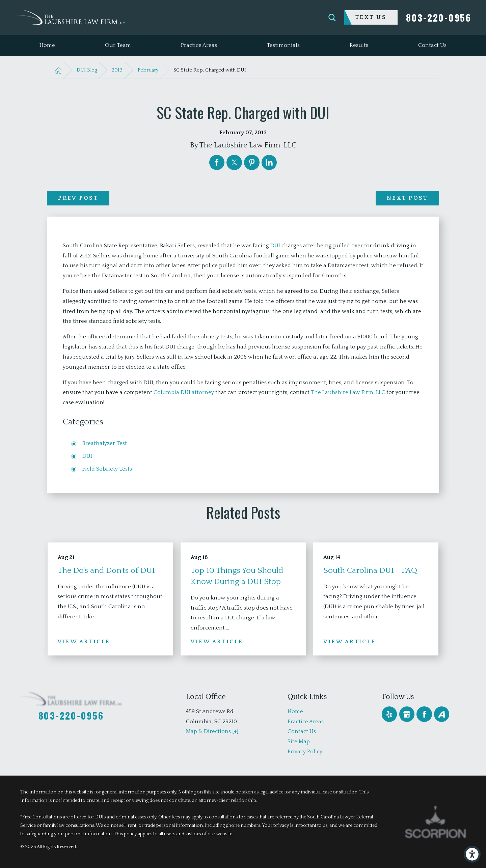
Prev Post (78, 198)
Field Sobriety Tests (107, 469)
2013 (117, 70)
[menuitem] (47, 45)
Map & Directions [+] (212, 731)
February (148, 70)
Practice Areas (306, 722)
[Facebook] (424, 714)
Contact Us (302, 731)
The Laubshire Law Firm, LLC (348, 392)
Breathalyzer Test (105, 443)
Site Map (299, 741)
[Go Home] (58, 70)
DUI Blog (87, 70)
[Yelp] (389, 714)
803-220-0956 (439, 17)
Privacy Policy (305, 752)
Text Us (371, 17)
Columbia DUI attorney (184, 392)
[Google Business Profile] (407, 714)
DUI (275, 246)
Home (295, 711)
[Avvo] (442, 714)
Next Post (407, 198)
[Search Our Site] (332, 18)
